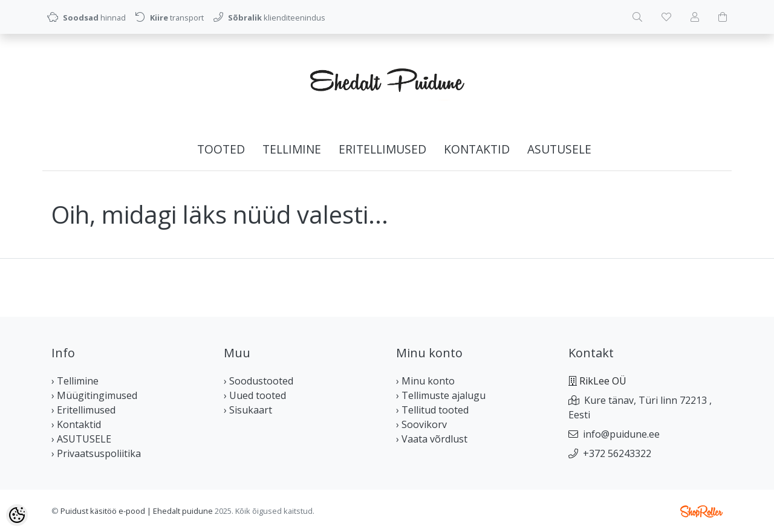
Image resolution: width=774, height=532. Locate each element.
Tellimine (292, 149)
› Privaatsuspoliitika (96, 453)
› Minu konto (425, 381)
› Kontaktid (76, 424)
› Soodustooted (259, 381)
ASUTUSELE (559, 149)
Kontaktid (477, 149)
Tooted (221, 149)
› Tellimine (75, 381)
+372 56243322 (617, 453)
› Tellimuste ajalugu (441, 395)
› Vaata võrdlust (432, 439)
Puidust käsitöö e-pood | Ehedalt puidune (137, 511)
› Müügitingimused (94, 395)
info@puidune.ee (621, 434)
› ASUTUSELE (81, 439)
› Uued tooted (255, 395)
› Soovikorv (421, 424)
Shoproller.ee (701, 511)
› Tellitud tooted (432, 410)
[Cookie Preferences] (17, 515)
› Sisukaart (248, 410)
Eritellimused (382, 149)
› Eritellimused (83, 410)
